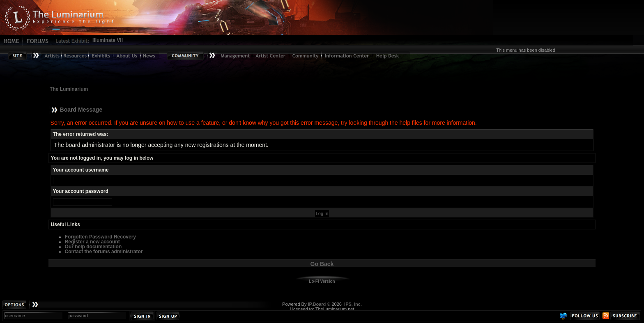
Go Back (322, 264)
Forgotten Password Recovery (100, 237)
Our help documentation (93, 247)
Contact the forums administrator (104, 252)
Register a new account (92, 242)
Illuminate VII (108, 40)
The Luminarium (69, 89)
